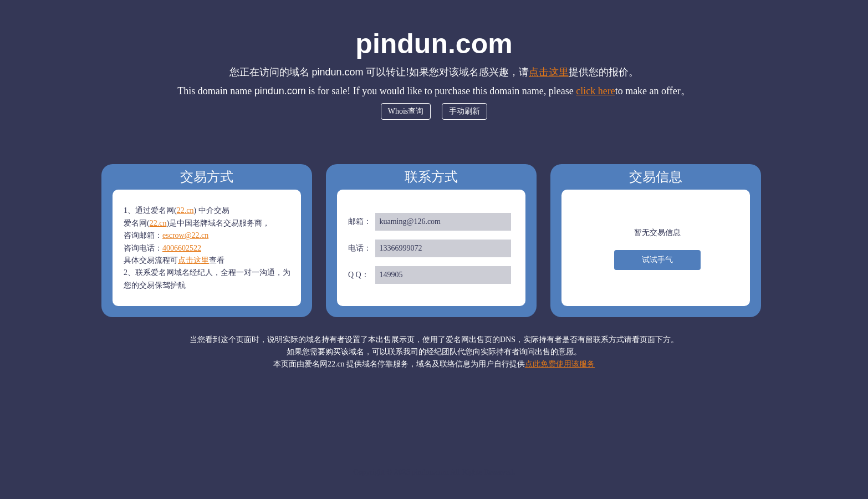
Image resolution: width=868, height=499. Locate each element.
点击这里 (549, 72)
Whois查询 (406, 111)
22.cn (185, 210)
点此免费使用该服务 (560, 364)
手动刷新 (464, 111)
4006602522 (182, 248)
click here (595, 91)
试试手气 (657, 260)
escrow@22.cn (185, 235)
